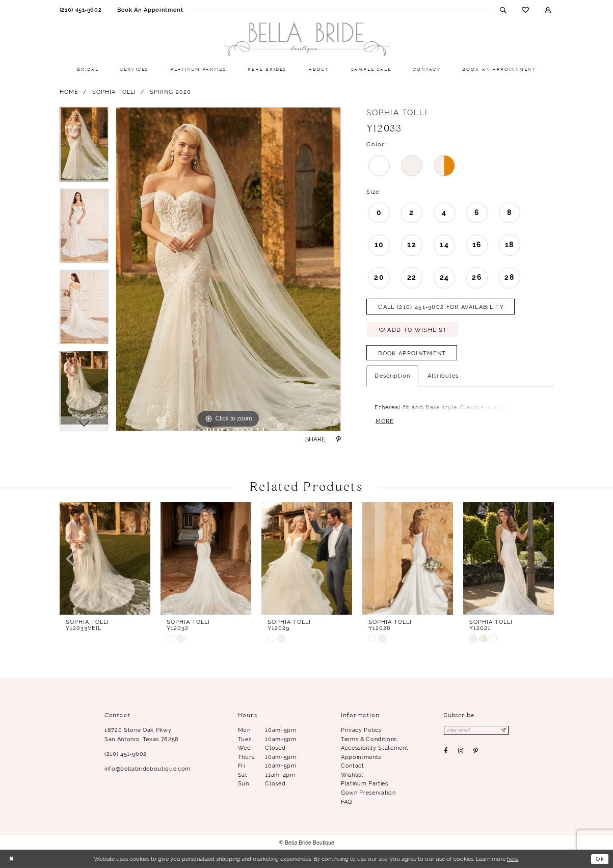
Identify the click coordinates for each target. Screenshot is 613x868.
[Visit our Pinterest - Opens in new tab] (475, 751)
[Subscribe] (504, 730)
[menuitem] (80, 10)
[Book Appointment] (150, 10)
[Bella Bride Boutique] (307, 40)
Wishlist (352, 775)
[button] (548, 10)
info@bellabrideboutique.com (148, 769)
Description (392, 376)
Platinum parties (365, 783)
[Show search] (503, 10)
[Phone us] (80, 10)
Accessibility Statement (375, 748)
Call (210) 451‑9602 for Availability (441, 307)
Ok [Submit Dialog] (600, 859)
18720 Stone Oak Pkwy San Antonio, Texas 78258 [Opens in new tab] (142, 734)
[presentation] (105, 558)
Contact (353, 766)
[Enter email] (476, 730)
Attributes (443, 376)
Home (69, 92)
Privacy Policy (361, 730)
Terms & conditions (369, 739)
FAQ (347, 802)
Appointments (361, 757)
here (513, 859)
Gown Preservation (368, 793)
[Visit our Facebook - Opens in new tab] (446, 751)
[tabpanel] (84, 148)
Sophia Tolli (114, 92)
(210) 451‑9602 (126, 754)
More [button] (385, 421)
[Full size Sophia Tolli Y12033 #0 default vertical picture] (228, 269)
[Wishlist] (526, 10)
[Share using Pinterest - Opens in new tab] (338, 439)
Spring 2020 (171, 92)
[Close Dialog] (11, 859)
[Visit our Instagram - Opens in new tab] (460, 751)
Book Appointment (412, 353)
